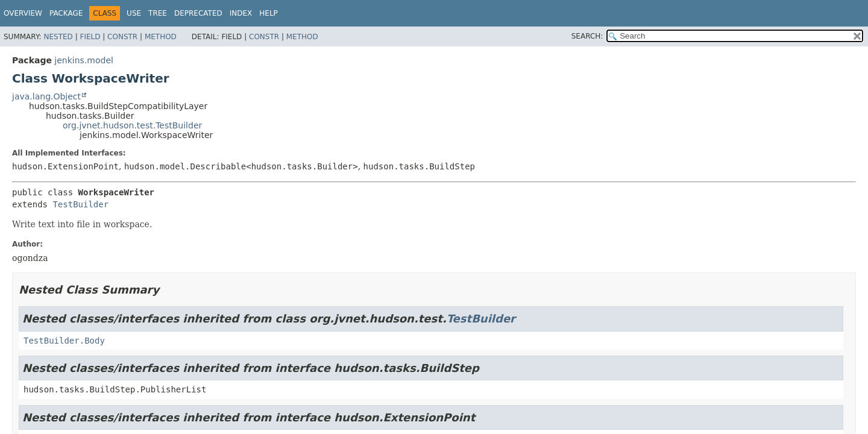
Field (90, 37)
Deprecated (198, 13)
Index (241, 13)
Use (134, 13)
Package (66, 13)
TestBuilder (80, 204)
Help (269, 13)
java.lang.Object (46, 96)
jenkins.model (84, 60)
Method (161, 37)
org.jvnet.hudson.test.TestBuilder (132, 125)
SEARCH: (587, 36)
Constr (122, 37)
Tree (158, 13)
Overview (23, 13)
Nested (58, 37)
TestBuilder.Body (64, 341)
